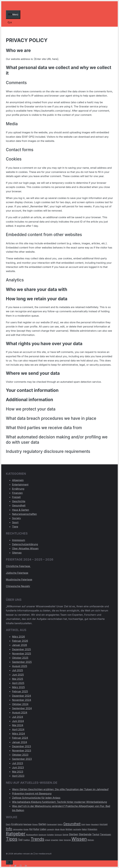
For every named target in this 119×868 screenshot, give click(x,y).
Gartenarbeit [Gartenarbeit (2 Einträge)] (52, 824)
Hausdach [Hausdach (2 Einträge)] (95, 824)
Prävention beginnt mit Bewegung (32, 794)
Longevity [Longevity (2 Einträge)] (51, 829)
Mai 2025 (18, 679)
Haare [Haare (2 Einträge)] (88, 824)
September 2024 (22, 708)
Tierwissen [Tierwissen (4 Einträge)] (105, 834)
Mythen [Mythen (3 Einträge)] (69, 829)
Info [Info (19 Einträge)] (9, 829)
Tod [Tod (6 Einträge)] (20, 840)
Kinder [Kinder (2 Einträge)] (26, 829)
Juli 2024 (18, 717)
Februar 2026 (20, 641)
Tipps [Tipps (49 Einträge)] (12, 839)
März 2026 (18, 637)
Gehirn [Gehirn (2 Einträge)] (60, 824)
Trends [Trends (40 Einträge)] (37, 839)
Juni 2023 (18, 767)
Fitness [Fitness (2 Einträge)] (35, 824)
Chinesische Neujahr (18, 586)
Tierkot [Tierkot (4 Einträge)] (96, 834)
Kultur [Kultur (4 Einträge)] (36, 829)
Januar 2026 (20, 645)
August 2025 (20, 666)
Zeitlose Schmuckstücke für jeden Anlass (36, 798)
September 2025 (22, 662)
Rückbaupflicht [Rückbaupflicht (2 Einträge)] (32, 835)
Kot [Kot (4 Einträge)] (31, 829)
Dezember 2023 (22, 746)
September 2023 (22, 759)
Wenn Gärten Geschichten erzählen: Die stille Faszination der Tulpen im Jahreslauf (60, 789)
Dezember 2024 (22, 696)
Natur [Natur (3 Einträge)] (84, 829)
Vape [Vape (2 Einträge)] (61, 840)
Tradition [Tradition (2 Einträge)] (26, 840)
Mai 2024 (18, 725)
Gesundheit (19, 505)
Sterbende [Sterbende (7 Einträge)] (85, 834)
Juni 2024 (18, 721)
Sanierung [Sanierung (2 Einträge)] (42, 835)
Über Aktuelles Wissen (25, 548)
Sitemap (17, 553)
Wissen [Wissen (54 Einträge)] (79, 839)
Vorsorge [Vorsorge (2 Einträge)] (67, 840)
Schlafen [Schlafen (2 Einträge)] (51, 835)
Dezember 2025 (21, 649)
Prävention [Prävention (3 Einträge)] (92, 829)
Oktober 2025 (20, 658)
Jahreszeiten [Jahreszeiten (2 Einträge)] (18, 829)
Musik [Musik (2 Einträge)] (62, 829)
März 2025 (18, 687)
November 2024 (22, 700)
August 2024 (20, 712)
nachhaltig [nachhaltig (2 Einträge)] (77, 829)
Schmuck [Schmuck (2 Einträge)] (58, 835)
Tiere (15, 527)
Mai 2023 (18, 772)
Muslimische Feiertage (19, 579)
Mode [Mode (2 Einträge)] (57, 829)
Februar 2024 (20, 738)
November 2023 (22, 751)
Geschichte (19, 501)
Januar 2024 (20, 742)
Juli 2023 (18, 763)
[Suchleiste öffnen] (10, 23)
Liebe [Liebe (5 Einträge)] (43, 829)
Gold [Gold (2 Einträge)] (83, 824)
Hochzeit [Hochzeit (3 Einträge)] (104, 824)
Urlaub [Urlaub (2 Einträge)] (48, 840)
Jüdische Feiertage (17, 573)
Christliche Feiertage (18, 566)
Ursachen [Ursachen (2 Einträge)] (55, 840)
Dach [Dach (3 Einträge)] (8, 824)
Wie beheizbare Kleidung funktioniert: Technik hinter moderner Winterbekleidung (59, 802)
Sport (15, 522)
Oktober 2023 (20, 755)
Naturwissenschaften (24, 514)
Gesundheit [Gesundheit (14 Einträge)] (72, 824)
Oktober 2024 (20, 704)
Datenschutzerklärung (25, 544)
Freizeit (16, 497)
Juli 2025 (18, 670)
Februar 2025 (20, 691)
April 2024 (18, 729)
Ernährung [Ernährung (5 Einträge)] (17, 824)
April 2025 (18, 683)
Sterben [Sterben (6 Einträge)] (74, 834)
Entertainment (20, 485)
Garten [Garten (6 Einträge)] (42, 824)
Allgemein (18, 480)
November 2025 (22, 654)
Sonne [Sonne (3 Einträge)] (65, 835)
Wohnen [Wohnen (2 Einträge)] (91, 840)
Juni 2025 (18, 675)
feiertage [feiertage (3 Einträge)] (27, 824)
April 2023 (18, 776)
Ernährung (18, 489)
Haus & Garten (21, 510)
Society (17, 518)
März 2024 (19, 734)
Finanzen (17, 493)
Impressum (19, 540)
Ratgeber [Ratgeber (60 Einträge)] (16, 834)
